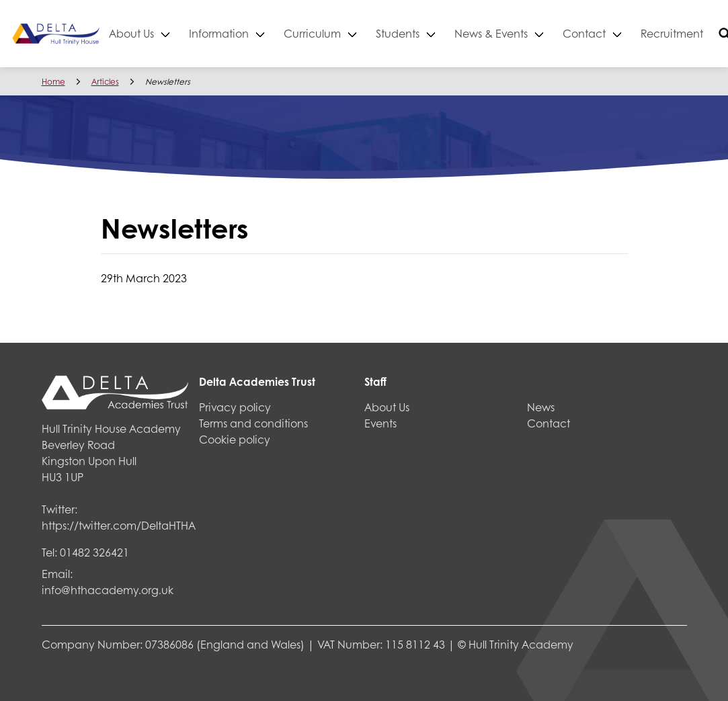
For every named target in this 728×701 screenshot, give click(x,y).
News (541, 407)
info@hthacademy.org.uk (108, 590)
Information (264, 33)
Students (443, 33)
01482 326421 (94, 552)
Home (53, 82)
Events (380, 423)
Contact (629, 33)
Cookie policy (235, 439)
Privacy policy (235, 407)
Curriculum (357, 33)
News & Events (536, 33)
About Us (176, 33)
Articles (105, 82)
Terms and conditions (253, 423)
